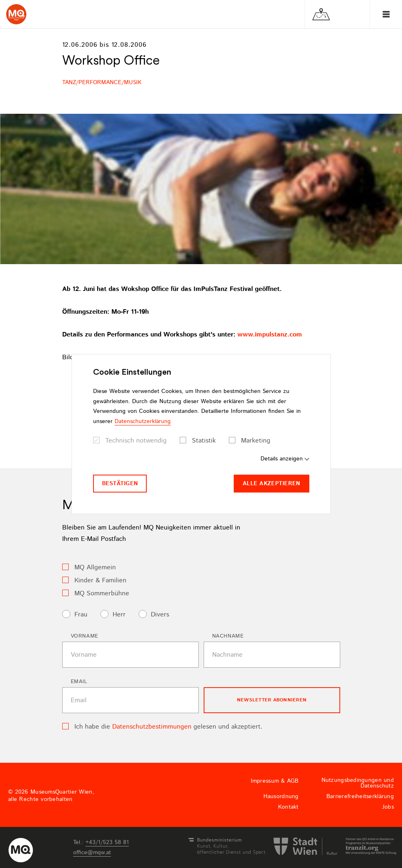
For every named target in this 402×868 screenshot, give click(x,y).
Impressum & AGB (275, 781)
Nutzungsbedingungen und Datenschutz (358, 783)
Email (79, 682)
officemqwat (92, 853)
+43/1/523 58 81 (107, 842)
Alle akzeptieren (271, 484)
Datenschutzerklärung (143, 421)
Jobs (388, 807)
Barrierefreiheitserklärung (360, 796)
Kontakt (288, 807)
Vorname (85, 636)
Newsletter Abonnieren (272, 700)
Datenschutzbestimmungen (152, 727)
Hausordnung (281, 796)
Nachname (228, 636)
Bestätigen (120, 484)
